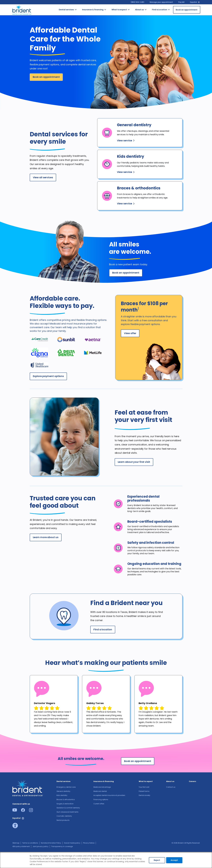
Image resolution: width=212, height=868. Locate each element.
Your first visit (144, 787)
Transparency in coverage (62, 846)
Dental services (64, 781)
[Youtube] (15, 811)
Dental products (63, 820)
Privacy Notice (89, 843)
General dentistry (63, 791)
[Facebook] (23, 811)
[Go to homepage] (22, 9)
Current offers (99, 804)
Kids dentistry (62, 795)
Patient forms (144, 791)
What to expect (146, 781)
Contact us (171, 787)
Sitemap (16, 843)
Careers (192, 781)
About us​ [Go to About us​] (139, 10)
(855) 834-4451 (138, 2)
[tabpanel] (54, 704)
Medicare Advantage (102, 787)
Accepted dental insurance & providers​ (109, 795)
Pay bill (181, 2)
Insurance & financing (104, 781)
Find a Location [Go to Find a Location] (160, 10)
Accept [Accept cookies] (174, 860)
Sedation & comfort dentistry (68, 808)
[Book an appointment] (187, 10)
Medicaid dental (100, 791)
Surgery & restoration (65, 804)
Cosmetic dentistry (64, 816)
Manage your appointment (161, 2)
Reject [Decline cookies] (157, 860)
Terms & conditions (30, 843)
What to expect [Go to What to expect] (119, 10)
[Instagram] (31, 811)
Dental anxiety (144, 795)
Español (193, 2)
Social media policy (72, 843)
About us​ (170, 781)
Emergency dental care (66, 787)
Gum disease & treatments (68, 812)
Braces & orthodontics (66, 799)
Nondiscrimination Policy (51, 843)
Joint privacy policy (40, 846)
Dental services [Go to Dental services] (66, 10)
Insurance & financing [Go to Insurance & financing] (93, 10)
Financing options (101, 799)
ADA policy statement (21, 846)
